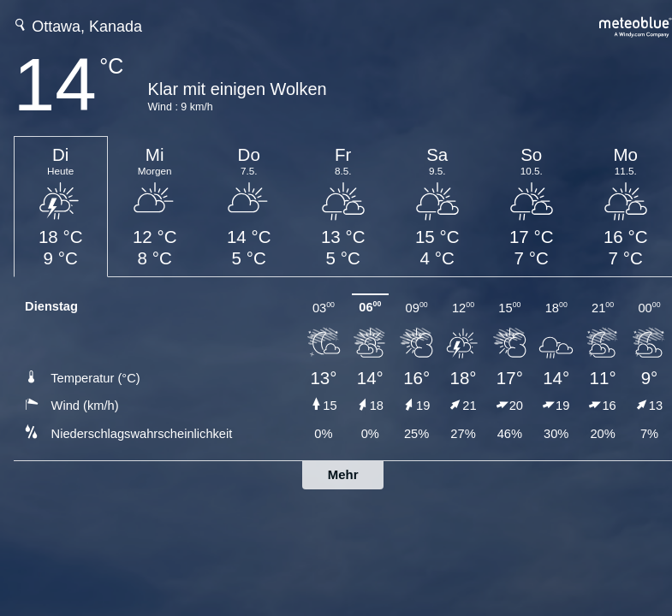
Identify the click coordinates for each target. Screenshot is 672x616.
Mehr (343, 474)
